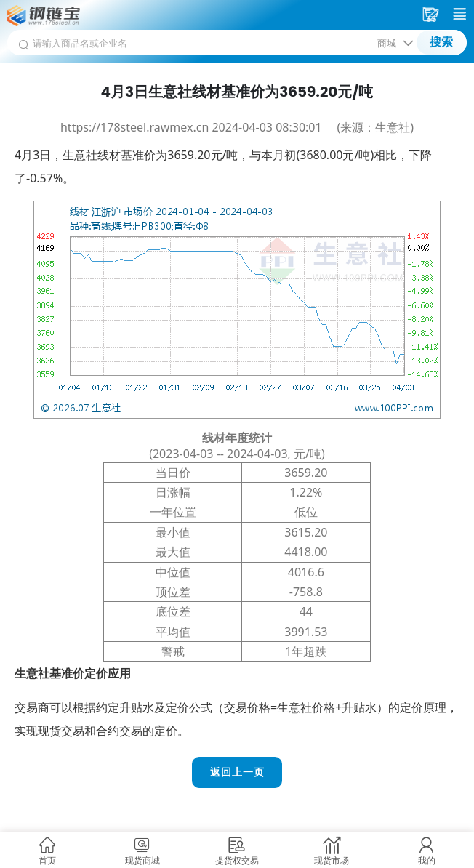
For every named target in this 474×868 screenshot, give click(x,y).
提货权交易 (237, 860)
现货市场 (332, 860)
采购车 (433, 15)
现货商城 (142, 860)
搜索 (441, 42)
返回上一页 (237, 772)
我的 (427, 860)
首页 (47, 860)
